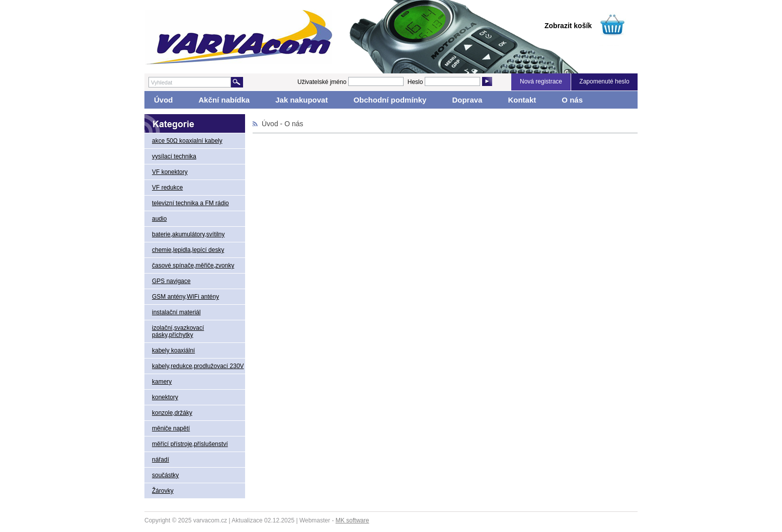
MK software (353, 520)
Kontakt (522, 100)
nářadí (161, 460)
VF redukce (167, 188)
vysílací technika (174, 156)
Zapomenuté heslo (604, 81)
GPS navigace (171, 281)
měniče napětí (171, 428)
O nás (572, 100)
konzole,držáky (172, 413)
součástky (165, 475)
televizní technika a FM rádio (190, 203)
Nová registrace (541, 81)
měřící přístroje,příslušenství (190, 444)
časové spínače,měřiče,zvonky (193, 265)
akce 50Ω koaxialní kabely (187, 141)
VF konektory (170, 172)
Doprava (467, 100)
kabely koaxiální (173, 350)
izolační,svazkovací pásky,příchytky (178, 331)
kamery (162, 382)
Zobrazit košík (568, 26)
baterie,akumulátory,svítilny (188, 234)
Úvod (164, 100)
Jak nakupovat (301, 100)
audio (159, 219)
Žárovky (163, 491)
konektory (165, 397)
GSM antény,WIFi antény (185, 297)
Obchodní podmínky (390, 100)
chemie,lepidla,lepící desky (188, 250)
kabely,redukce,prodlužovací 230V (198, 366)
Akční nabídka (224, 100)
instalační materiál (176, 312)
